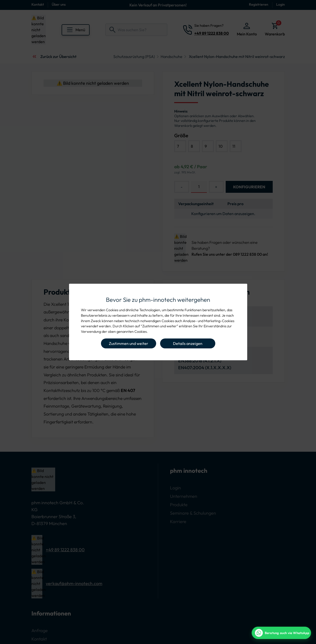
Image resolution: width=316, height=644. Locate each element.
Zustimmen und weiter (129, 343)
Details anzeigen (188, 343)
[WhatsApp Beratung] (281, 633)
